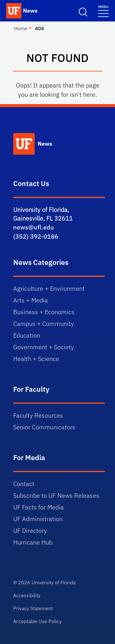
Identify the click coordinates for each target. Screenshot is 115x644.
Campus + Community (44, 324)
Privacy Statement (33, 608)
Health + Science (36, 359)
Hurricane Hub (33, 542)
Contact (24, 484)
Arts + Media (31, 300)
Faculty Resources (38, 415)
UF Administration (38, 519)
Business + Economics (44, 312)
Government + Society (44, 347)
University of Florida (54, 582)
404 (40, 28)
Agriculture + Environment (49, 288)
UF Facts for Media (38, 507)
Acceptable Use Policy (37, 621)
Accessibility (27, 595)
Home (21, 28)
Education (27, 335)
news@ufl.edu (34, 227)
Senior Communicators (44, 427)
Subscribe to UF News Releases (56, 495)
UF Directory (30, 531)
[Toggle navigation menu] (103, 11)
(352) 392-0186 (36, 236)
